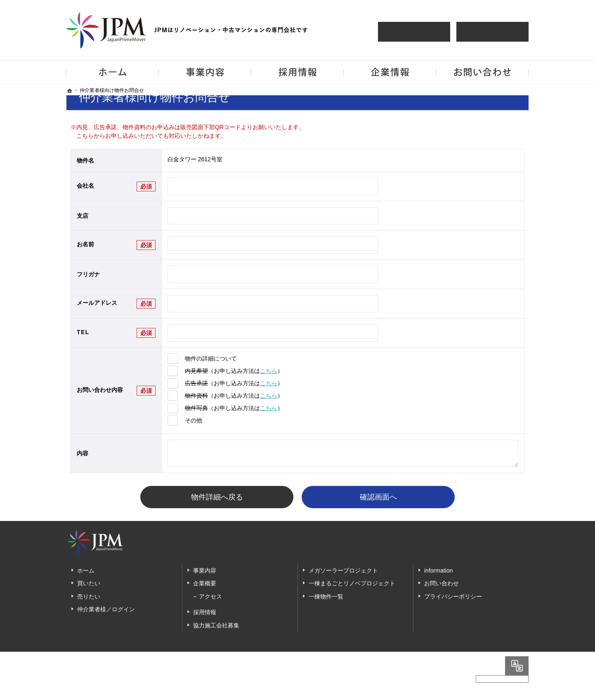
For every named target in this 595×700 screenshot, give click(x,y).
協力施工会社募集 (216, 625)
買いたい (89, 584)
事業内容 (205, 570)
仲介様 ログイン (414, 32)
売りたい (89, 596)
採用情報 (205, 613)
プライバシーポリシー (453, 596)
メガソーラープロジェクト (343, 570)
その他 (194, 420)
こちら (269, 371)
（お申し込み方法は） (234, 371)
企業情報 (390, 72)
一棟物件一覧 (326, 596)
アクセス (210, 596)
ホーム (86, 570)
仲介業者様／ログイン (106, 610)
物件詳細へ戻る (217, 497)
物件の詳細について (211, 358)
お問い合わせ (442, 584)
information (438, 570)
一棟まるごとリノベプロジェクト (352, 584)
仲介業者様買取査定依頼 (492, 32)
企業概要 (205, 584)
